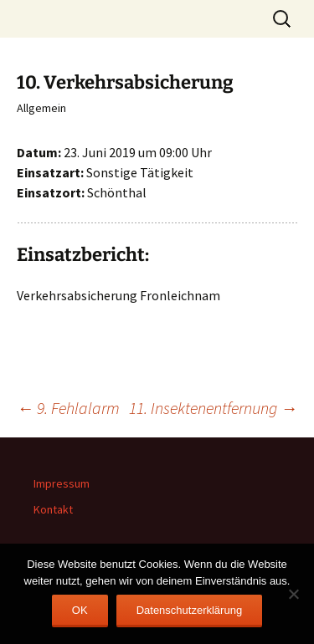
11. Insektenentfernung (213, 408)
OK (80, 610)
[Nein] (293, 594)
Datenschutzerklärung (189, 610)
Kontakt (53, 509)
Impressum (62, 483)
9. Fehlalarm (68, 408)
